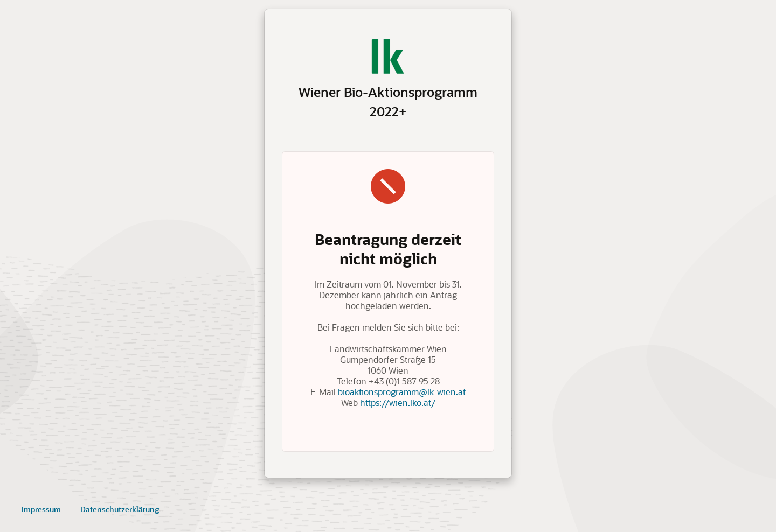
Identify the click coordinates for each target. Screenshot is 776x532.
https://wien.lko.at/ (398, 402)
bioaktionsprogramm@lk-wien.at (402, 392)
